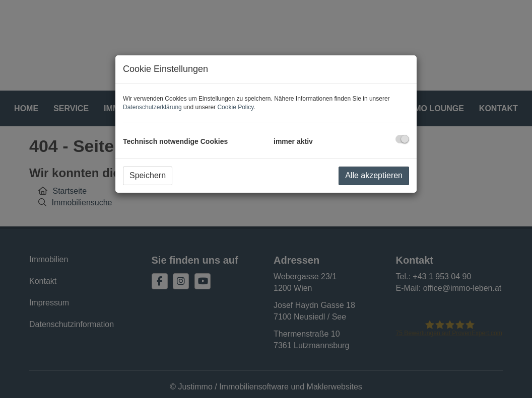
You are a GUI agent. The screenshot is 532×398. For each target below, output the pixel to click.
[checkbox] (402, 139)
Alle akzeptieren (374, 175)
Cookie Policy (235, 107)
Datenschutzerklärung (152, 107)
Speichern (148, 175)
